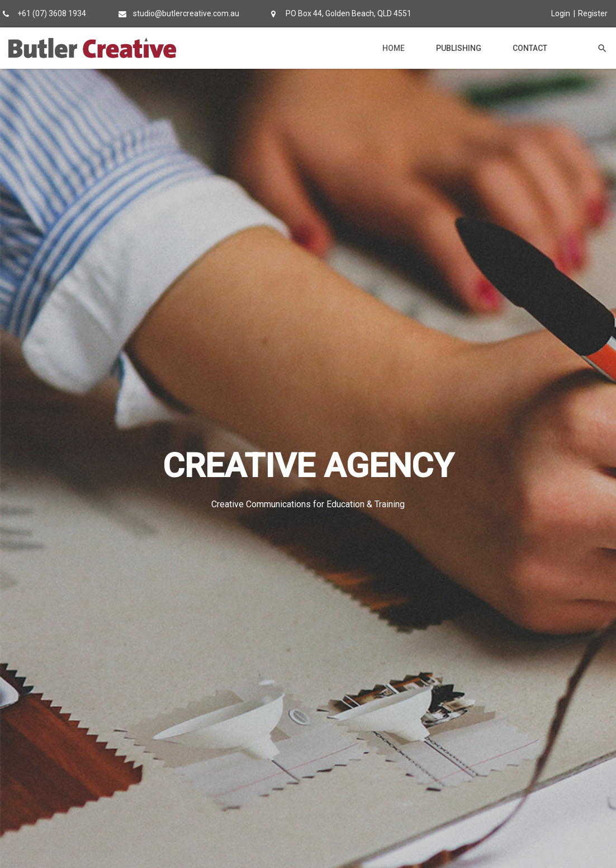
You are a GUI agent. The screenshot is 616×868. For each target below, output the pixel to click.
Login (561, 13)
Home (394, 48)
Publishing (459, 48)
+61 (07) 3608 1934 (52, 13)
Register (593, 13)
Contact (530, 48)
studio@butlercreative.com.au (186, 13)
